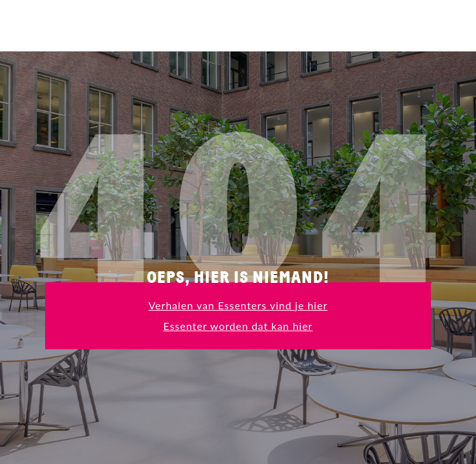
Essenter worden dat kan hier (238, 326)
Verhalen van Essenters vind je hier (238, 305)
